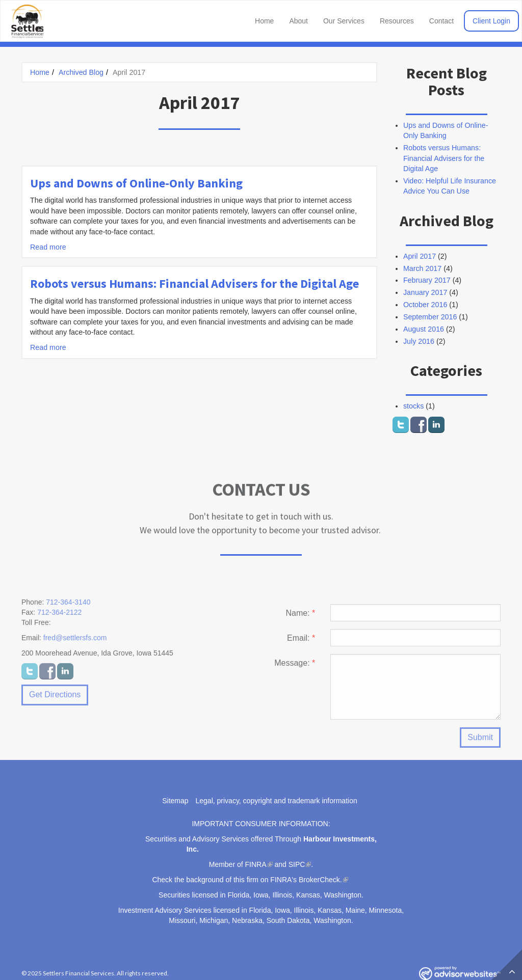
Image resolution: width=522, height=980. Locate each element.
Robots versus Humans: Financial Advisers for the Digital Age (194, 283)
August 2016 (424, 329)
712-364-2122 (59, 616)
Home (264, 21)
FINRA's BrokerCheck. (306, 880)
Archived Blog (81, 72)
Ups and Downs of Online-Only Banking (136, 183)
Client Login (491, 21)
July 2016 (419, 341)
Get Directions (55, 698)
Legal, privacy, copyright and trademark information (277, 801)
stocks (413, 406)
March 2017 (422, 268)
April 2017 (420, 256)
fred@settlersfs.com (75, 641)
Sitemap (175, 801)
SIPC (297, 864)
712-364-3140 (68, 606)
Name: (300, 617)
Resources (397, 21)
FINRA (256, 864)
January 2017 (425, 292)
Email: (301, 642)
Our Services (344, 21)
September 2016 (430, 317)
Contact (441, 21)
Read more (48, 247)
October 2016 (425, 305)
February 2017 (427, 280)
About (298, 21)
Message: (295, 666)
